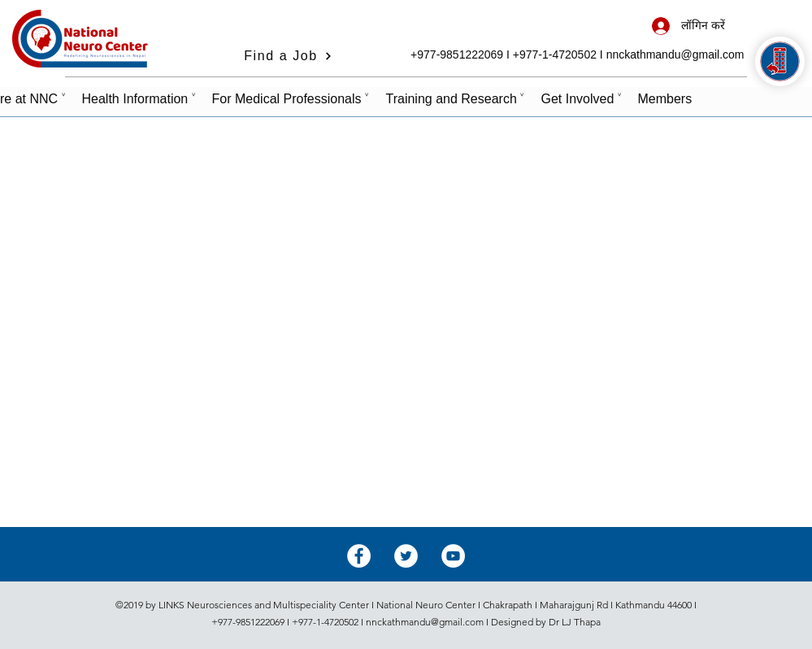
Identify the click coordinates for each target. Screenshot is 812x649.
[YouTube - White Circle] (453, 556)
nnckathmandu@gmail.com (675, 54)
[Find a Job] (289, 56)
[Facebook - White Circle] (359, 556)
